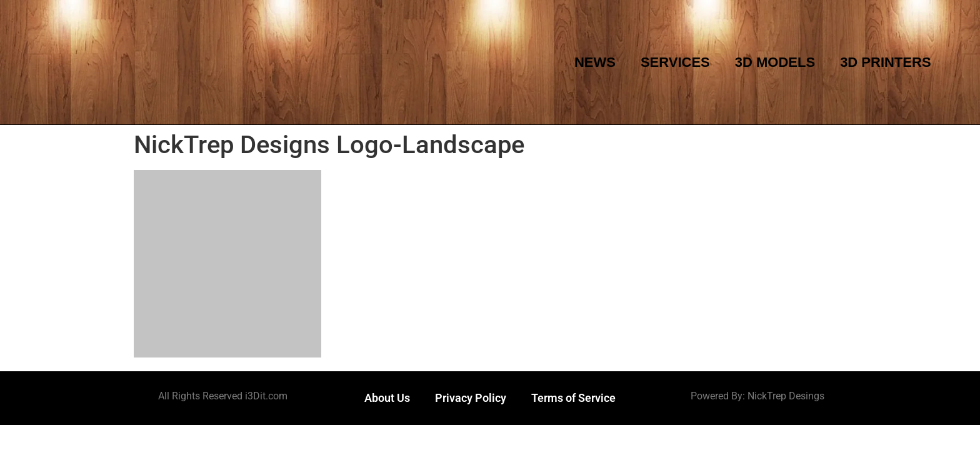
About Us (387, 398)
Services (675, 62)
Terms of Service (573, 398)
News (595, 62)
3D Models (775, 62)
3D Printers (885, 62)
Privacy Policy (471, 398)
